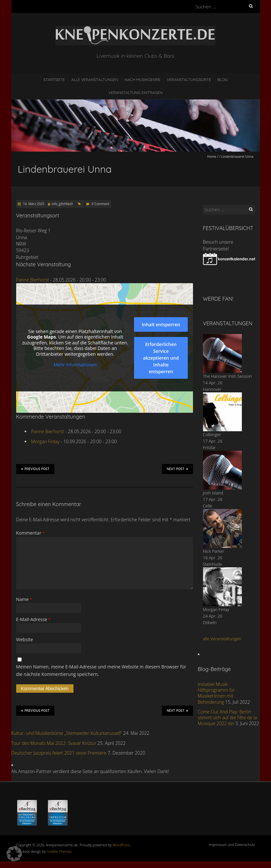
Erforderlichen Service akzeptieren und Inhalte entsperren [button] (161, 358)
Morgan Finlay (45, 441)
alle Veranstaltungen (222, 639)
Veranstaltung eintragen (135, 93)
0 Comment (100, 204)
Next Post (177, 469)
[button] (14, 854)
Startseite (54, 80)
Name (24, 599)
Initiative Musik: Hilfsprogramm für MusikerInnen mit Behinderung (217, 693)
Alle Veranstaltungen (95, 80)
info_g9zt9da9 (62, 204)
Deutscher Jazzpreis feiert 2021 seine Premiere (59, 753)
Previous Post (35, 469)
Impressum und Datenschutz (232, 845)
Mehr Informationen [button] (75, 365)
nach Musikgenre (143, 80)
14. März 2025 (33, 204)
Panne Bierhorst (33, 280)
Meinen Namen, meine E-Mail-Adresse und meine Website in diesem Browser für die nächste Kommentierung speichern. (101, 670)
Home (212, 156)
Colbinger (212, 434)
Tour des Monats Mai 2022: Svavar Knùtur (54, 743)
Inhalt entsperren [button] (161, 324)
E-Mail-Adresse (34, 619)
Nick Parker (214, 551)
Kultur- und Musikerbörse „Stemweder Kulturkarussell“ (67, 733)
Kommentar (31, 533)
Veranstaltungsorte (189, 80)
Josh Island (213, 493)
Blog (222, 80)
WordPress (121, 845)
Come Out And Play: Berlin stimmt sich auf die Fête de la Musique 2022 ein (227, 718)
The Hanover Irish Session (227, 376)
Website (25, 639)
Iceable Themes (59, 851)
